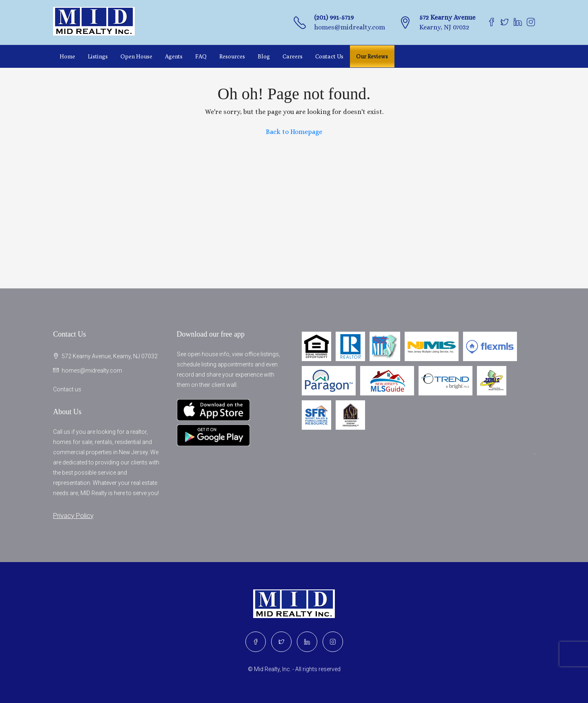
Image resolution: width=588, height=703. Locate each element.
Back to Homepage (294, 132)
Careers (293, 56)
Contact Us (329, 56)
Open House (136, 56)
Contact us (67, 389)
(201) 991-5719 (334, 17)
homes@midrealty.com (350, 27)
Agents (174, 56)
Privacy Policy (73, 516)
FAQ (201, 56)
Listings (98, 56)
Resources (232, 56)
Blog (264, 56)
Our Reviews (372, 56)
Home (67, 56)
